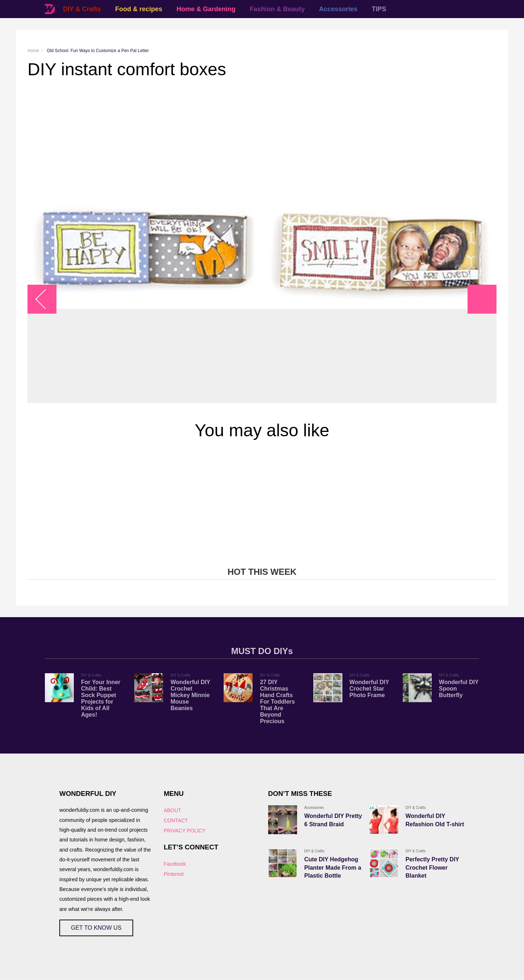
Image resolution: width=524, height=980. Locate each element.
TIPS (379, 9)
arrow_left (46, 299)
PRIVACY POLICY (184, 831)
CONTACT (176, 820)
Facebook (175, 864)
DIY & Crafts (82, 9)
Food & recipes (139, 9)
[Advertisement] (245, 137)
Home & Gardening (206, 9)
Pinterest (174, 874)
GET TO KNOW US (96, 928)
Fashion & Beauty (277, 9)
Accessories (338, 9)
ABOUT (172, 810)
